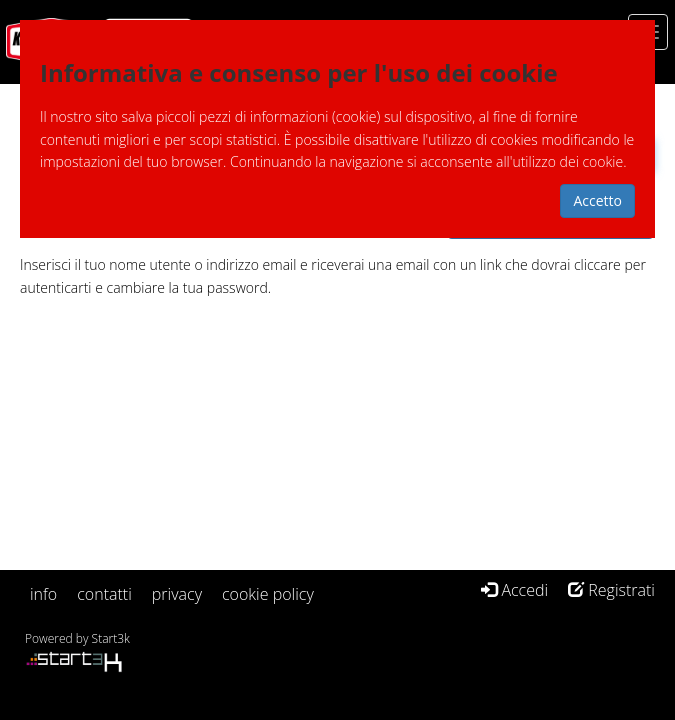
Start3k (111, 638)
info (43, 594)
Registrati (611, 590)
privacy (177, 594)
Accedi (514, 590)
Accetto (597, 200)
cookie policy (268, 594)
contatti (104, 594)
